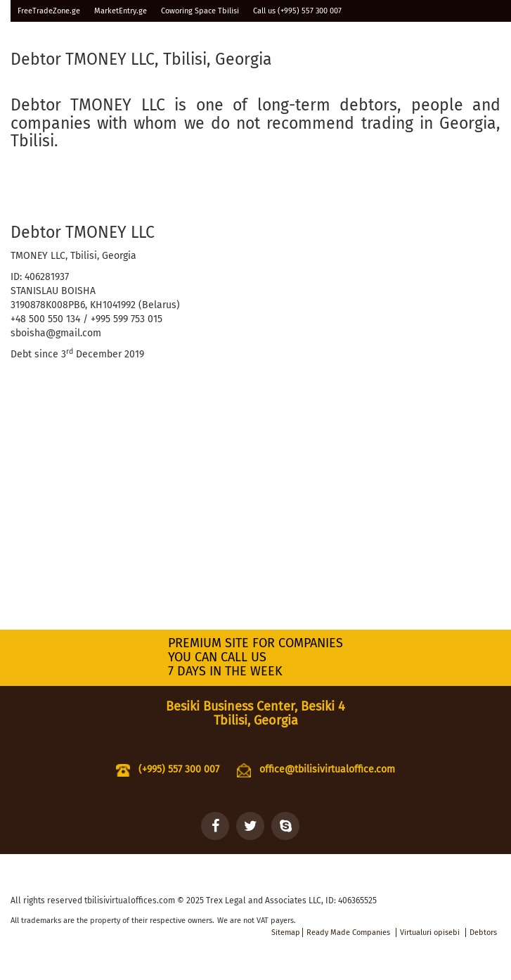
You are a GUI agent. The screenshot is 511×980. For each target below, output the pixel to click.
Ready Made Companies (348, 933)
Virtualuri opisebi (430, 933)
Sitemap (286, 933)
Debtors (483, 933)
